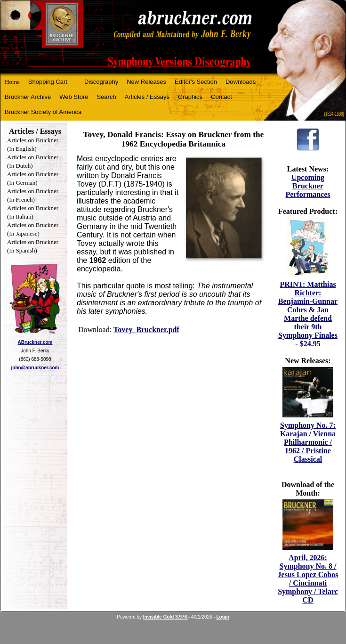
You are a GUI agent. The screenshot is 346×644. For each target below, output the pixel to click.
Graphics (190, 97)
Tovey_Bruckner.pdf (146, 330)
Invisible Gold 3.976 (166, 617)
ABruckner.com (35, 342)
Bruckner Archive (28, 97)
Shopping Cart (48, 82)
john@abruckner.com (35, 368)
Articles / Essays (147, 97)
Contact (221, 97)
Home (12, 82)
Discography (101, 82)
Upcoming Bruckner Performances (308, 186)
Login (223, 617)
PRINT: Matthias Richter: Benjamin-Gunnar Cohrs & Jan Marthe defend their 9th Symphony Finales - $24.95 (308, 314)
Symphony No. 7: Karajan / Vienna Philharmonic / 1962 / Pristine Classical (308, 442)
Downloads (241, 82)
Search (106, 97)
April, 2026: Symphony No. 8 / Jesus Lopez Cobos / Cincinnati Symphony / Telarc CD (308, 579)
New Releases (146, 82)
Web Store (74, 97)
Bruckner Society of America (43, 112)
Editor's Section (196, 82)
